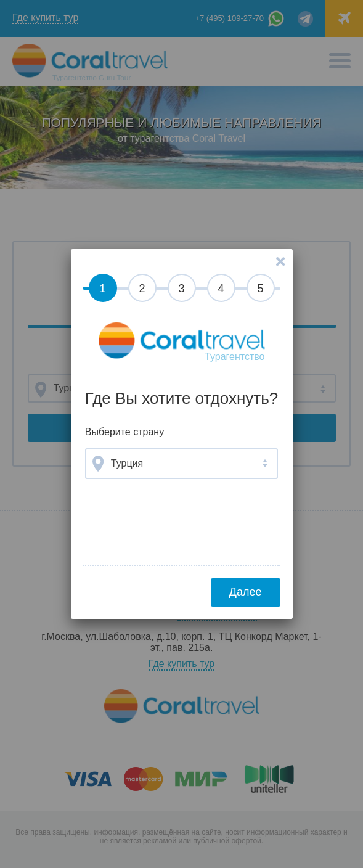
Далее (246, 592)
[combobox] (181, 464)
